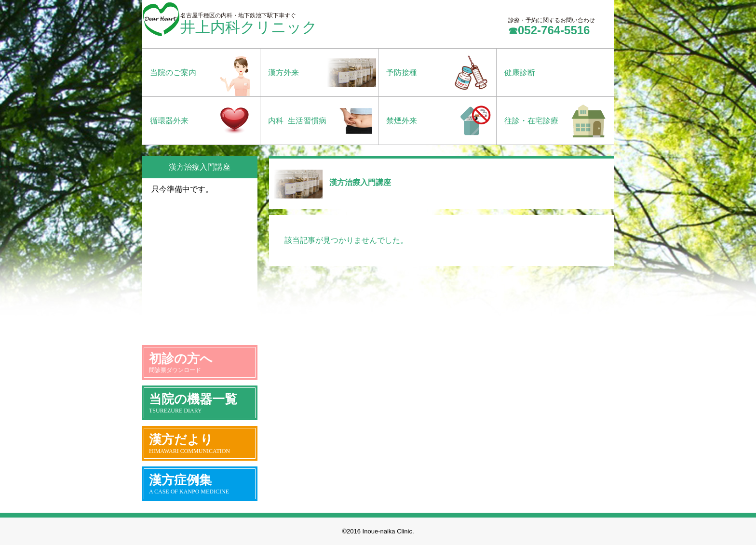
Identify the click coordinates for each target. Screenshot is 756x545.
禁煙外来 (402, 121)
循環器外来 (169, 121)
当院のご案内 (173, 73)
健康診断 (520, 73)
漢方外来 (283, 73)
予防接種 (402, 73)
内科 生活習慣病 (297, 121)
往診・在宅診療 (531, 121)
